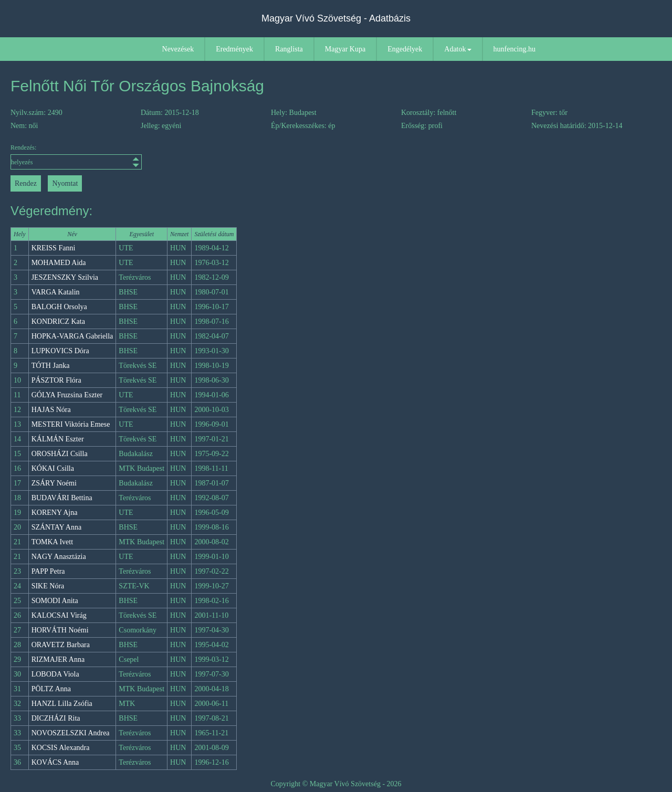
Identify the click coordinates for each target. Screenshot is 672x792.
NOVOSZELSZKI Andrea (71, 733)
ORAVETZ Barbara (61, 645)
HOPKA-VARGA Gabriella (72, 336)
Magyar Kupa (345, 49)
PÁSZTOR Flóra (56, 380)
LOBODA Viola (55, 674)
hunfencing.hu (514, 49)
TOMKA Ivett (52, 542)
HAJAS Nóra (51, 410)
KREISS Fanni (54, 248)
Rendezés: (76, 157)
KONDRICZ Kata (58, 321)
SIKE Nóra (48, 586)
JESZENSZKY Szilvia (65, 277)
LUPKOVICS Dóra (60, 351)
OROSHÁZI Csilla (60, 454)
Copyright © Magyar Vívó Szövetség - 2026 (336, 784)
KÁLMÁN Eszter (58, 439)
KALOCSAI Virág (59, 615)
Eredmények (234, 49)
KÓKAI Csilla (53, 468)
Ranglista (289, 49)
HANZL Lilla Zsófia (62, 704)
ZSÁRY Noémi (54, 483)
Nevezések (178, 49)
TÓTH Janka (51, 366)
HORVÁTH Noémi (60, 630)
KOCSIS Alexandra (61, 748)
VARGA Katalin (56, 292)
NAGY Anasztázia (59, 557)
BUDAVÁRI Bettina (62, 498)
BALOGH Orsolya (59, 307)
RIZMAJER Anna (58, 659)
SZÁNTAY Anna (56, 527)
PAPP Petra (48, 571)
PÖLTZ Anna (51, 689)
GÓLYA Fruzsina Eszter (67, 395)
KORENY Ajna (55, 513)
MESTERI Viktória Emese (71, 424)
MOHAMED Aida (59, 263)
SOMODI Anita (55, 601)
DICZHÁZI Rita (56, 718)
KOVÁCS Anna (55, 762)
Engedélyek (405, 49)
